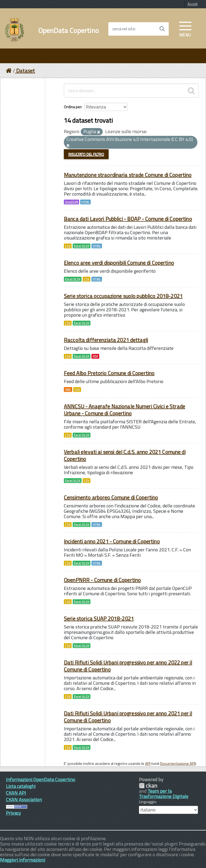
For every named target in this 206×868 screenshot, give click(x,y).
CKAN (148, 786)
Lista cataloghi (21, 786)
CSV (68, 246)
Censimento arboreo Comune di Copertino (111, 497)
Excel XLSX (82, 246)
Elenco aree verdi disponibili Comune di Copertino (119, 263)
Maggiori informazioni (23, 860)
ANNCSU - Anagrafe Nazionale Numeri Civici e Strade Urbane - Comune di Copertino (124, 410)
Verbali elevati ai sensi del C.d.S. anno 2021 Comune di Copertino (125, 455)
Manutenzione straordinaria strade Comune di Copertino (128, 175)
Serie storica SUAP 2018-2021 (99, 618)
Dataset (25, 71)
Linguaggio (147, 802)
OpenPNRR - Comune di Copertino (102, 580)
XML (68, 390)
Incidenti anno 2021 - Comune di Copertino (112, 541)
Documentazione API (178, 764)
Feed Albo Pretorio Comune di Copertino (109, 373)
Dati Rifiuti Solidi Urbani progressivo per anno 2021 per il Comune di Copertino (128, 717)
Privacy (13, 813)
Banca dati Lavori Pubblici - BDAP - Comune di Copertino (128, 219)
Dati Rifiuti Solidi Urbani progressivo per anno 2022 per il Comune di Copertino (128, 666)
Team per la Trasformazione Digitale (164, 794)
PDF (95, 356)
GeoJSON (71, 202)
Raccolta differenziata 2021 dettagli (106, 340)
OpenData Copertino (69, 31)
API (148, 764)
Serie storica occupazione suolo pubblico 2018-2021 (123, 296)
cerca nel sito (124, 29)
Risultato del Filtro (86, 154)
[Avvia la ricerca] (162, 29)
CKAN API (16, 793)
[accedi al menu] (185, 29)
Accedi (192, 4)
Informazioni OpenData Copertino (41, 779)
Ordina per (73, 107)
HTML (85, 202)
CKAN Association (24, 800)
